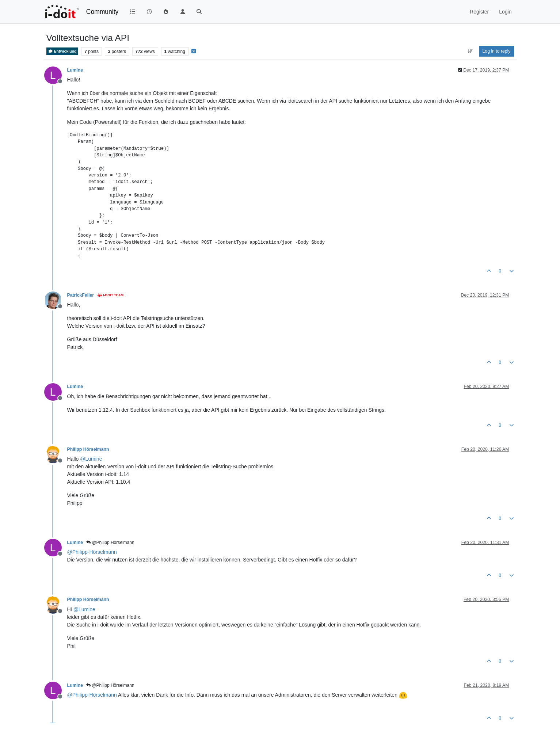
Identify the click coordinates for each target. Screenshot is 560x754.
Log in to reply (497, 51)
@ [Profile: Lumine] (91, 459)
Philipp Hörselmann (88, 449)
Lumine (75, 70)
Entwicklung (62, 51)
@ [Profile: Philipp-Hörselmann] (92, 552)
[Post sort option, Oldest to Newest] (470, 51)
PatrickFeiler (81, 295)
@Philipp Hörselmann (110, 542)
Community (102, 12)
